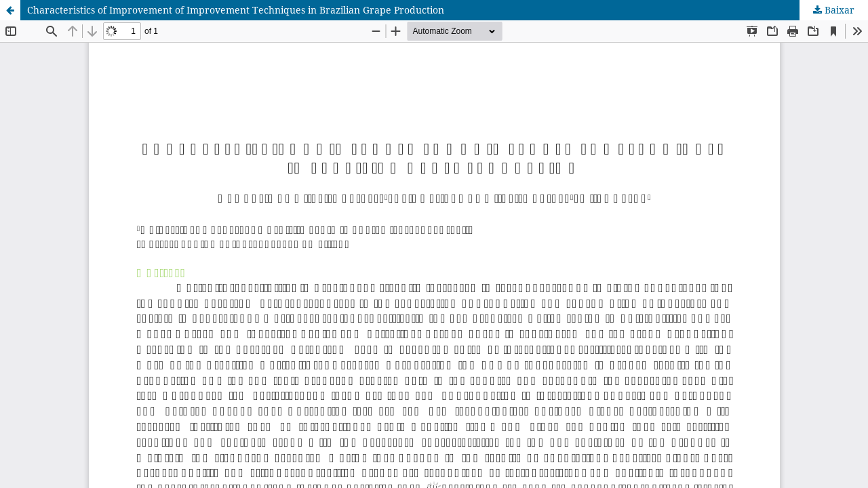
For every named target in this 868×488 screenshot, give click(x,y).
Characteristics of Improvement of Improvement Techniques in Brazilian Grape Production (236, 10)
